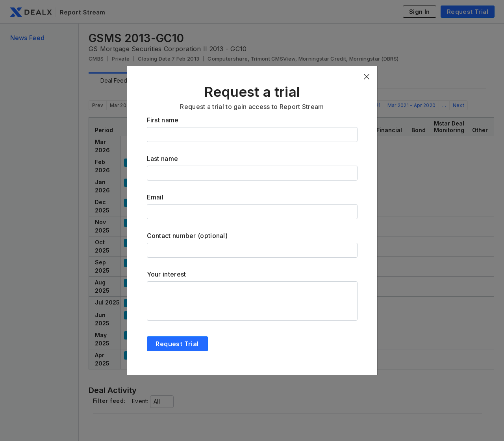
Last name (163, 159)
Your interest (167, 274)
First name (163, 120)
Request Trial (177, 344)
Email (155, 197)
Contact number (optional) (187, 236)
